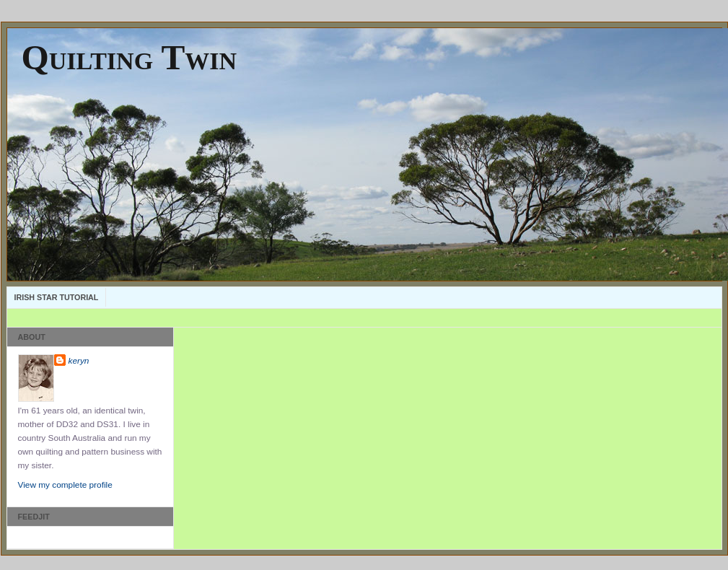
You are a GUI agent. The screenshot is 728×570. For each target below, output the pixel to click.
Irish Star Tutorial (57, 297)
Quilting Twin (130, 57)
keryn (79, 361)
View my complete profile (65, 485)
